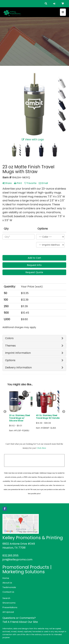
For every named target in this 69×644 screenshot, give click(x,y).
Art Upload (8, 612)
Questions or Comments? (19, 618)
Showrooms (9, 603)
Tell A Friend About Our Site (20, 622)
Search (6, 598)
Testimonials (9, 587)
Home (6, 578)
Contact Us (8, 592)
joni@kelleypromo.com (17, 560)
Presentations (10, 607)
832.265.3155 (10, 556)
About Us (7, 583)
